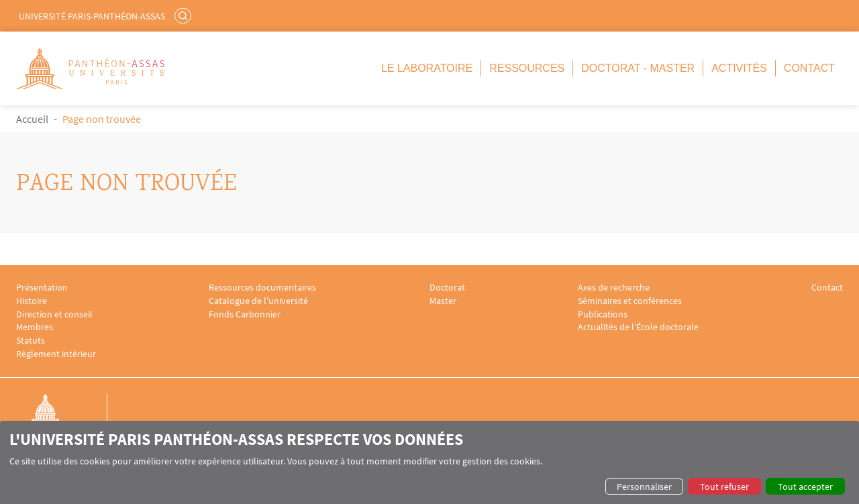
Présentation (42, 288)
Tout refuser (724, 487)
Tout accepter (805, 487)
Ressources (527, 68)
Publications (603, 314)
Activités (739, 68)
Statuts (31, 341)
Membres (35, 327)
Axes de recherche (614, 288)
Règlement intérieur (56, 354)
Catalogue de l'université (258, 301)
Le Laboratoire (427, 68)
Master (443, 301)
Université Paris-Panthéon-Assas (92, 16)
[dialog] (429, 462)
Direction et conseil (54, 314)
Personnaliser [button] (644, 487)
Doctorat (447, 288)
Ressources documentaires (262, 288)
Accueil (32, 119)
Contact (809, 68)
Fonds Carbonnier (245, 314)
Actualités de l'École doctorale (638, 327)
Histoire (32, 301)
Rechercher (185, 15)
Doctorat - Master (638, 68)
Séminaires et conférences (630, 301)
